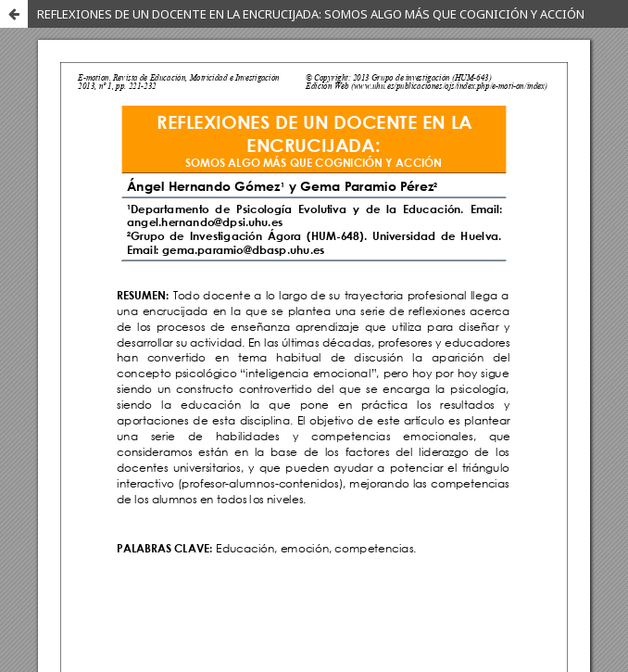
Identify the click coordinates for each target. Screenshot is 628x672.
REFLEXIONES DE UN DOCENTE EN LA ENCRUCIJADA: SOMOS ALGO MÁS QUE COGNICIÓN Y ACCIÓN (311, 14)
